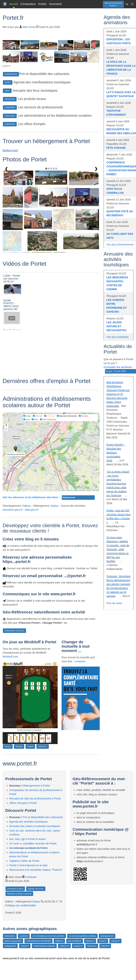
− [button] (6, 429)
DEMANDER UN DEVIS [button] (14, 631)
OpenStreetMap (73, 490)
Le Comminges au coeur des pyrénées (48, 936)
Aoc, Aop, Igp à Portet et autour (28, 839)
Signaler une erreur (36, 889)
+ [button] (6, 425)
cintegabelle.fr (10, 946)
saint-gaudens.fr (107, 936)
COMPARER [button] (10, 107)
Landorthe (24, 936)
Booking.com (10, 150)
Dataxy (27, 506)
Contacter (31, 877)
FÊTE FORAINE (116, 148)
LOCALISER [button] (10, 116)
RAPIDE (19, 747)
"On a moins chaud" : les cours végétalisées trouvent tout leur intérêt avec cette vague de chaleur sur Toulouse (118, 483)
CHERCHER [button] (10, 124)
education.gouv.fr (13, 510)
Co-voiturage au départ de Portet (28, 848)
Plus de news (114, 603)
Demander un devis (15, 889)
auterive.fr (105, 946)
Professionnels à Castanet (44, 946)
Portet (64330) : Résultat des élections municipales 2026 (116, 453)
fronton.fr (103, 941)
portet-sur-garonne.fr (13, 941)
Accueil (14, 4)
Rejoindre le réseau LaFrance (19, 894)
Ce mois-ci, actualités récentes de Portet (33, 843)
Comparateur (28, 4)
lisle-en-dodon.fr (75, 941)
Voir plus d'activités (118, 337)
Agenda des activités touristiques (28, 822)
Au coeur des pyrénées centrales (82, 936)
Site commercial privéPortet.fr (113, 4)
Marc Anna (29, 27)
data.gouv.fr (32, 510)
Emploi (42, 4)
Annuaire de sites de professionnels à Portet (35, 798)
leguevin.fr (90, 941)
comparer (80, 661)
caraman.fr (78, 946)
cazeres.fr (25, 946)
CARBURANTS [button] (11, 74)
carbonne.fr (64, 946)
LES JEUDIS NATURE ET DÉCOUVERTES (116, 326)
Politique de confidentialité (21, 905)
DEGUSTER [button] (10, 99)
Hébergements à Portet (36, 786)
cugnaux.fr (115, 941)
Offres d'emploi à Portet (23, 803)
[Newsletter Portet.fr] (127, 4)
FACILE (8, 747)
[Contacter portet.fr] (132, 4)
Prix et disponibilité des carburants (43, 817)
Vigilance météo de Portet (24, 861)
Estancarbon (10, 936)
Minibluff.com (10, 657)
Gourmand (55, 4)
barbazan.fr (92, 946)
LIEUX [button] (7, 91)
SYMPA (30, 747)
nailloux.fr (59, 941)
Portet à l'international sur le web (28, 865)
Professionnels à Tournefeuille (38, 941)
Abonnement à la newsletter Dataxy (36, 870)
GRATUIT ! (43, 747)
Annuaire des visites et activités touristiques (35, 826)
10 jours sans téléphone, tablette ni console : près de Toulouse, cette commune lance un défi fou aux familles (118, 549)
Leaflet (63, 490)
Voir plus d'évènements (120, 245)
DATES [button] (8, 82)
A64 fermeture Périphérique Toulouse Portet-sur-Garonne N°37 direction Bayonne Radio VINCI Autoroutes (118, 394)
